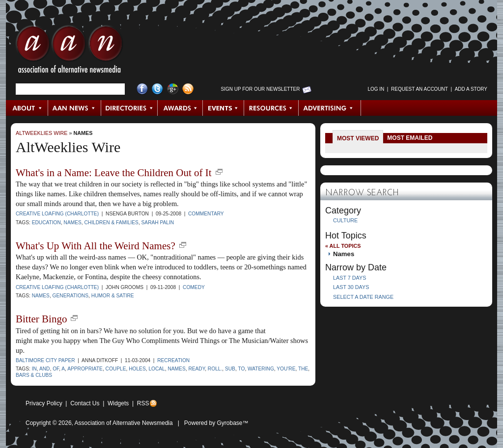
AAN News (75, 108)
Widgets (118, 403)
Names (83, 133)
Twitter (157, 89)
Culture (345, 220)
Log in (376, 89)
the (303, 369)
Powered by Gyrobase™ (216, 423)
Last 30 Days (351, 287)
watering (261, 369)
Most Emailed (410, 138)
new (219, 172)
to (241, 369)
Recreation (173, 360)
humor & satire (113, 296)
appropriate (85, 369)
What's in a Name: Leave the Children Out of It (114, 173)
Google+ (173, 89)
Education (46, 223)
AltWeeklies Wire (42, 133)
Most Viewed (358, 138)
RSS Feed (188, 89)
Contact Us (85, 403)
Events (224, 108)
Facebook (142, 89)
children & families (111, 223)
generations (70, 296)
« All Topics (343, 246)
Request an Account (419, 89)
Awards (180, 108)
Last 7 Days (349, 278)
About (27, 108)
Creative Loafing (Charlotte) (57, 214)
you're (286, 369)
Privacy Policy (44, 403)
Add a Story (471, 89)
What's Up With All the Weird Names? (96, 246)
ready (196, 369)
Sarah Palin (158, 223)
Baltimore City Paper (45, 360)
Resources (271, 108)
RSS (143, 403)
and (45, 369)
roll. (215, 369)
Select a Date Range (363, 297)
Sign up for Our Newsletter (261, 89)
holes (137, 369)
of (56, 369)
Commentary (206, 214)
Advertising (330, 108)
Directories (129, 108)
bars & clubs (34, 375)
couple (116, 369)
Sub (230, 369)
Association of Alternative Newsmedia (124, 423)
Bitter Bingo (41, 319)
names (73, 223)
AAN (69, 52)
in (34, 369)
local (156, 369)
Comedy (194, 287)
